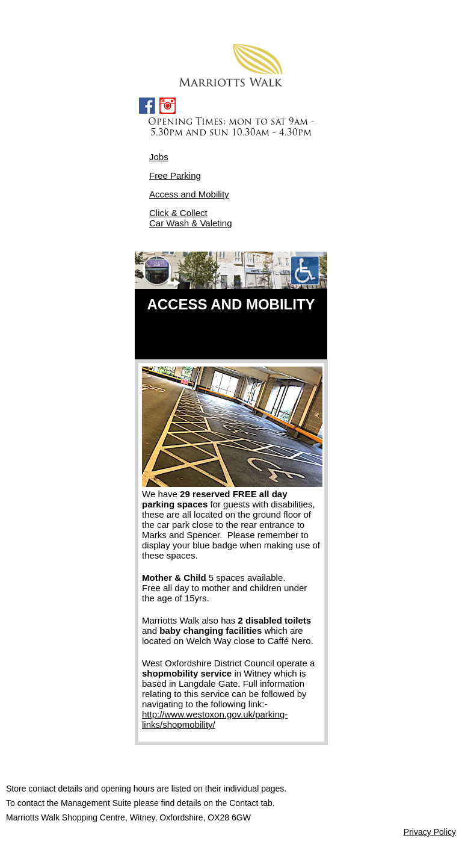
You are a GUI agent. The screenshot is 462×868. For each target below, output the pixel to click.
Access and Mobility (189, 194)
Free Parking (175, 175)
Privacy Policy (430, 832)
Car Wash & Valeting (191, 223)
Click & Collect (178, 213)
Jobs (159, 157)
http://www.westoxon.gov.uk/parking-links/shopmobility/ (215, 719)
